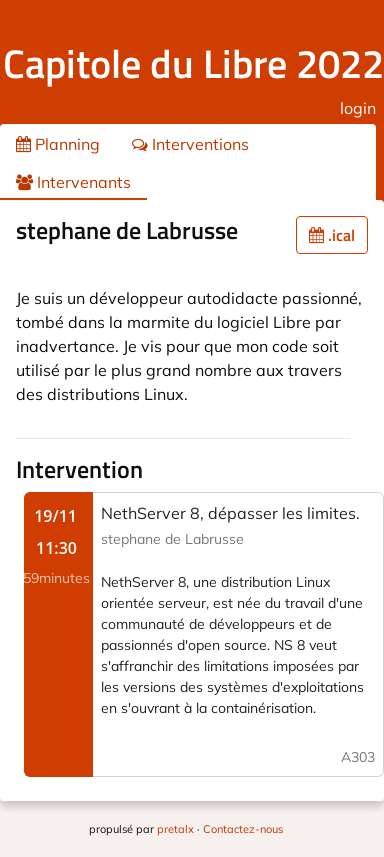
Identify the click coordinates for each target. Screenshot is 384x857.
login (358, 108)
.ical (332, 235)
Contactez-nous (243, 829)
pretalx (175, 829)
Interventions (190, 144)
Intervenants (73, 182)
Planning (58, 144)
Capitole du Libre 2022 (193, 63)
